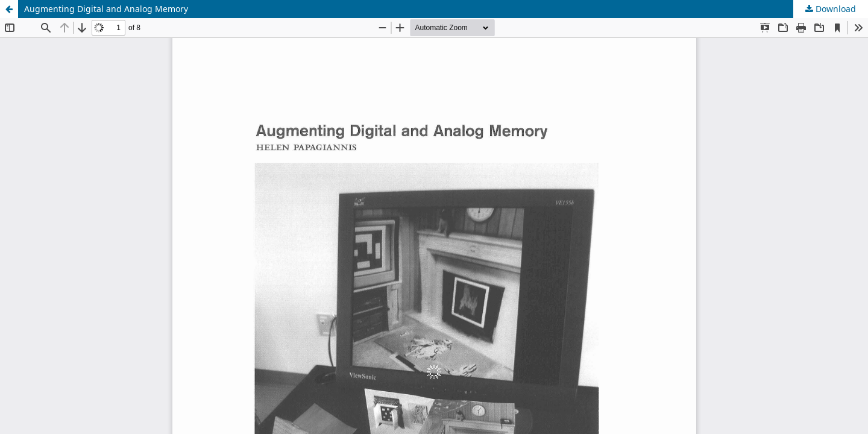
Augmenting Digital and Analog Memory (106, 9)
